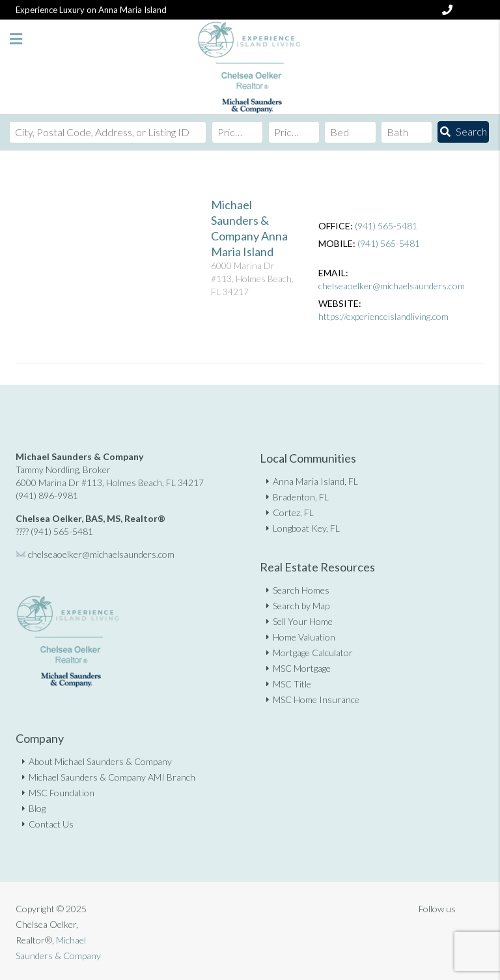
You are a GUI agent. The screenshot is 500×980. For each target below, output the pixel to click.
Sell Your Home (303, 621)
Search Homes (301, 590)
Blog (37, 808)
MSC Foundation (62, 793)
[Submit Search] (463, 132)
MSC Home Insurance (316, 699)
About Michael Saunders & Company (100, 761)
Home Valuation (304, 637)
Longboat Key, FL (306, 528)
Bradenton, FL (301, 497)
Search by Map (301, 606)
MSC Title (292, 684)
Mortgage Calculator (313, 653)
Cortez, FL (293, 512)
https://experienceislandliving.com (383, 316)
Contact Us (51, 824)
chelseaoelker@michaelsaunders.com (392, 286)
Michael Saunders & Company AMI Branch (112, 777)
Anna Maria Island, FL (315, 481)
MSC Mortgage (302, 668)
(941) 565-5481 (386, 226)
